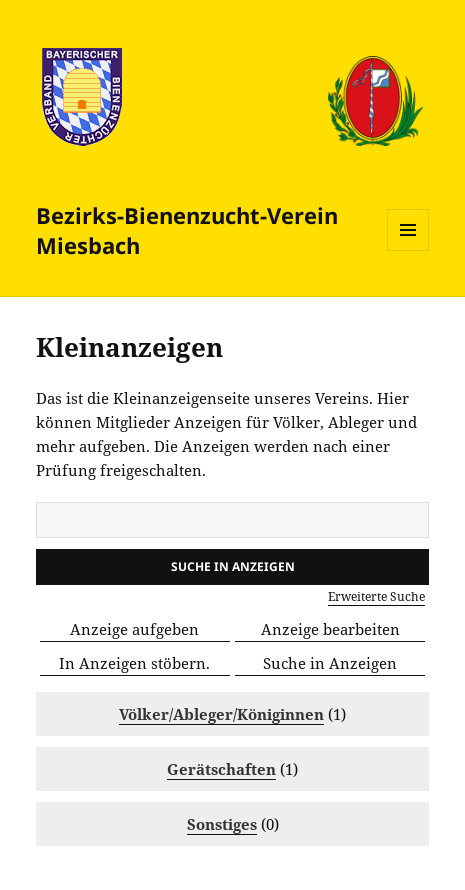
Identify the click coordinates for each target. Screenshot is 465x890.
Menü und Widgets (408, 250)
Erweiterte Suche (376, 596)
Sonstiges (222, 824)
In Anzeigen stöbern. (134, 663)
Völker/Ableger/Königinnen (221, 714)
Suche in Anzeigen (330, 663)
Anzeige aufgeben (134, 629)
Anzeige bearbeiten (330, 629)
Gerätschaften (221, 769)
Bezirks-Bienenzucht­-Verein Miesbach (187, 230)
